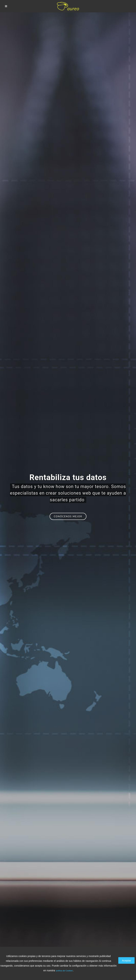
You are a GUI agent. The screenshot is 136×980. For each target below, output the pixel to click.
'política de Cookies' (64, 971)
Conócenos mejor (68, 516)
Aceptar (126, 960)
